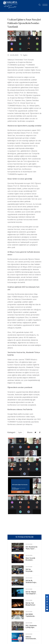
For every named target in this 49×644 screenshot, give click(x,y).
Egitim (24, 55)
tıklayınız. (29, 424)
